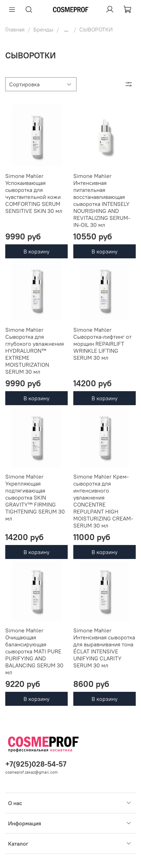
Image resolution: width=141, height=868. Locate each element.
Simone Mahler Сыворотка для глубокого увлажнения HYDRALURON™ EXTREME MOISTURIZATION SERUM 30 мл (35, 351)
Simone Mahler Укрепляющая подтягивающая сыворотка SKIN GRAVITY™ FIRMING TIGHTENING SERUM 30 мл (35, 497)
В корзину (36, 251)
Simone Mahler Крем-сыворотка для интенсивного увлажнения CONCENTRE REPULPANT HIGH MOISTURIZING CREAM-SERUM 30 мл (103, 501)
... (66, 29)
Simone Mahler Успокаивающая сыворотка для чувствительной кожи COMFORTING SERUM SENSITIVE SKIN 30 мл (34, 193)
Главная (15, 29)
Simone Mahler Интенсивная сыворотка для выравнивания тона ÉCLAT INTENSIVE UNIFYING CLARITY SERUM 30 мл (104, 648)
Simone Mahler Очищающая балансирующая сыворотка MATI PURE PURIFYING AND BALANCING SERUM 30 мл (34, 651)
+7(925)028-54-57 (36, 764)
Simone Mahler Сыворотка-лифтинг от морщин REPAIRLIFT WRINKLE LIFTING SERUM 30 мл (102, 344)
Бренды (43, 29)
